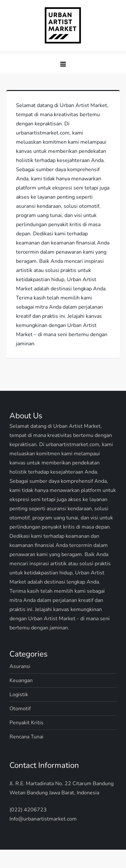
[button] (63, 64)
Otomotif (20, 709)
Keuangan (21, 680)
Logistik (19, 695)
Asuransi (20, 666)
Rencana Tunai (26, 737)
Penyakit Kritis (26, 723)
